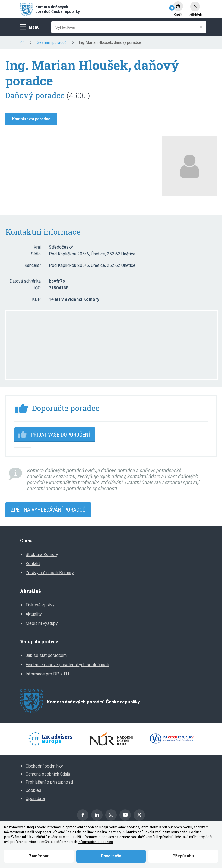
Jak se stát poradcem (46, 655)
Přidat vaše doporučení (60, 435)
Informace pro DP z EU (47, 674)
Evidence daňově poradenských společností (67, 665)
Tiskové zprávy (40, 605)
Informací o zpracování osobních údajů (77, 827)
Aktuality (34, 614)
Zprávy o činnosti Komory (50, 573)
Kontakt (33, 563)
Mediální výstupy (42, 623)
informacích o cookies (95, 842)
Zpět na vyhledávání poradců (48, 510)
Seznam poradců (52, 42)
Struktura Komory (42, 555)
